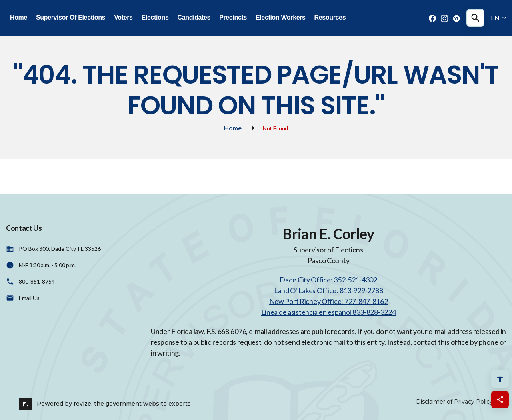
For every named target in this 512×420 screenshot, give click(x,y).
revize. (83, 404)
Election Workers (281, 17)
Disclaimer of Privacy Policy (454, 402)
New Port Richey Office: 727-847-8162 (329, 301)
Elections (155, 17)
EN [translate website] (498, 17)
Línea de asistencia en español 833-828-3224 (329, 312)
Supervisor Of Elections (71, 17)
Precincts (233, 17)
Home (19, 17)
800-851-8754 (37, 281)
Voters (123, 17)
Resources (330, 17)
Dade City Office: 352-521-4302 (328, 280)
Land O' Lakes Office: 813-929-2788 (328, 290)
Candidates (194, 17)
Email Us (29, 298)
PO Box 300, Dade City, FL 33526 (60, 249)
